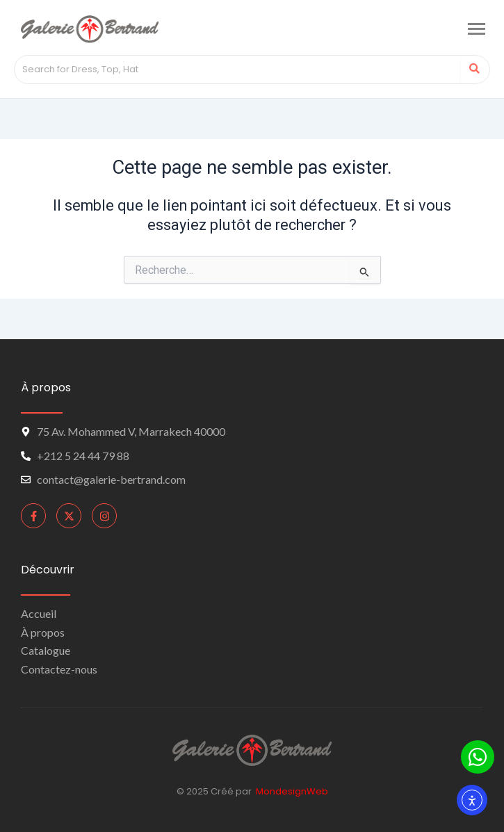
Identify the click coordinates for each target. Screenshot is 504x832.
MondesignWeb (292, 791)
